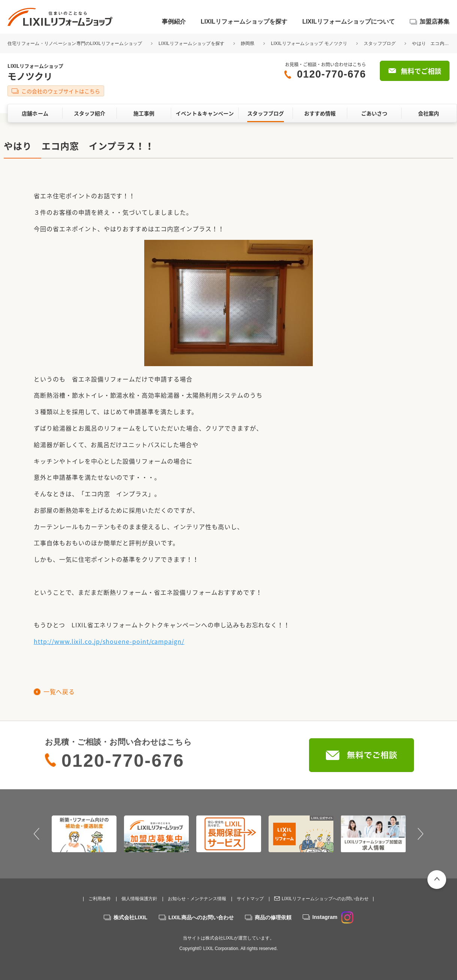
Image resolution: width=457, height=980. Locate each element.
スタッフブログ (380, 43)
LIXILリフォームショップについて (349, 22)
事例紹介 (174, 22)
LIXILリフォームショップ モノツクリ (309, 43)
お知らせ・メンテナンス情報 (197, 899)
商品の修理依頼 (273, 917)
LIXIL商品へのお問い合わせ (201, 917)
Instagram (333, 917)
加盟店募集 (435, 22)
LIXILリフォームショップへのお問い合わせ (325, 899)
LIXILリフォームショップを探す (244, 22)
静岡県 (248, 43)
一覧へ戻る (59, 691)
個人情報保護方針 (139, 899)
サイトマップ (250, 899)
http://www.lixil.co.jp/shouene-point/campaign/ (109, 641)
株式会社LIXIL (130, 917)
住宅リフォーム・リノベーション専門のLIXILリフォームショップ (75, 43)
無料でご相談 (421, 71)
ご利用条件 (100, 899)
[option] (84, 834)
